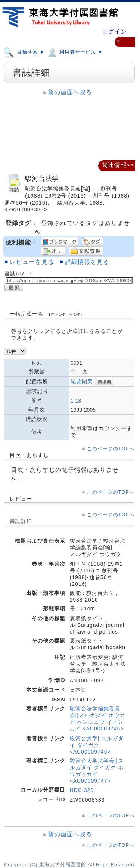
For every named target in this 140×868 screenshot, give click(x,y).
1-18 (76, 401)
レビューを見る (32, 262)
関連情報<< (118, 165)
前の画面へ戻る (70, 92)
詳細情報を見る (87, 262)
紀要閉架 (82, 381)
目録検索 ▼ (24, 52)
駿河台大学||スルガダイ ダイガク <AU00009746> (97, 745)
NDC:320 (82, 790)
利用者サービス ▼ (74, 52)
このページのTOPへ (111, 449)
